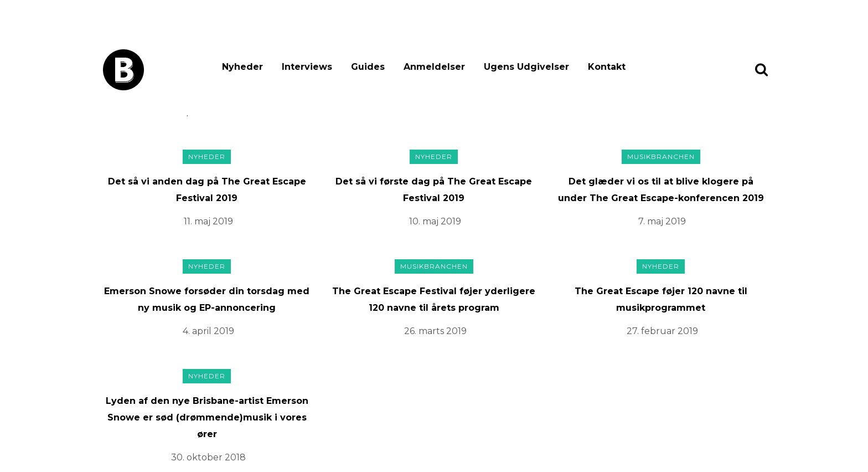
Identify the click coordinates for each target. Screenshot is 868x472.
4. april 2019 (208, 331)
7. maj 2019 (662, 221)
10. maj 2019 (435, 221)
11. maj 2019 (208, 221)
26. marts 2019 (435, 331)
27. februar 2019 (662, 331)
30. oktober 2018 (208, 457)
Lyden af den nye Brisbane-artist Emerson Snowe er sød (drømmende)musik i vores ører (207, 417)
